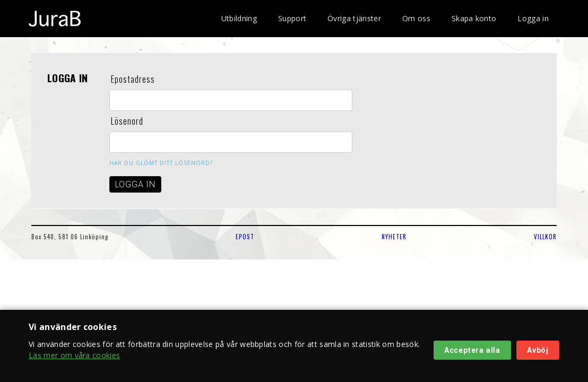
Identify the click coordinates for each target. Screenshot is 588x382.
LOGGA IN (135, 184)
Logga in (533, 19)
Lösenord (127, 121)
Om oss (416, 19)
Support (292, 19)
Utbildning (239, 19)
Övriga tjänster (354, 19)
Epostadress (133, 79)
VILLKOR (545, 237)
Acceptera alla (472, 350)
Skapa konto (474, 19)
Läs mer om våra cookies (74, 355)
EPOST (245, 237)
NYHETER (394, 237)
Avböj (538, 350)
